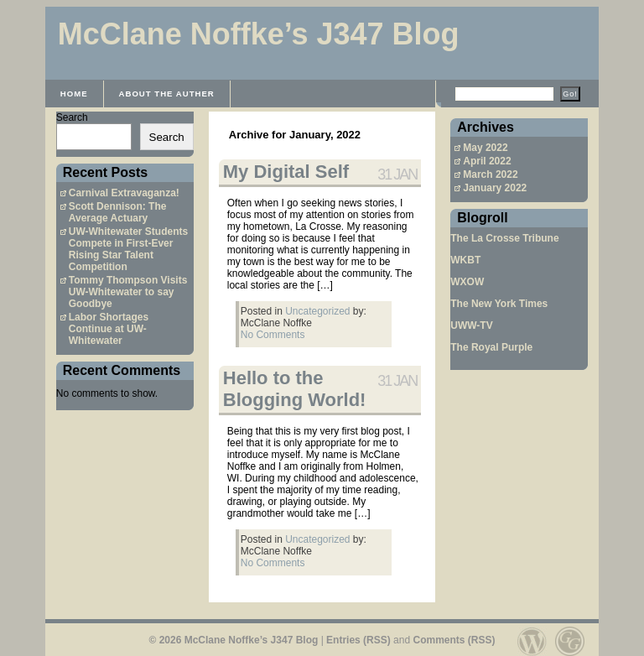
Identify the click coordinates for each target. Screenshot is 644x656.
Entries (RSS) (358, 640)
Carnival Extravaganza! (124, 193)
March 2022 (490, 174)
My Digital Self (286, 172)
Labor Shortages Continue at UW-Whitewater (109, 329)
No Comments (273, 335)
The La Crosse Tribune (504, 238)
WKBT (465, 260)
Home (74, 94)
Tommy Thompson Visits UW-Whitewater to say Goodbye (128, 292)
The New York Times (499, 304)
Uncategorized (317, 311)
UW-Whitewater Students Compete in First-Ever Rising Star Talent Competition (128, 249)
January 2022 (495, 188)
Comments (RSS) (454, 640)
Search (72, 117)
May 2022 (485, 148)
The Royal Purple (491, 347)
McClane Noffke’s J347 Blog (259, 34)
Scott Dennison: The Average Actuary (118, 212)
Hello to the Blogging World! (295, 389)
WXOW (467, 282)
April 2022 (487, 161)
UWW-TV (471, 325)
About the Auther (167, 94)
